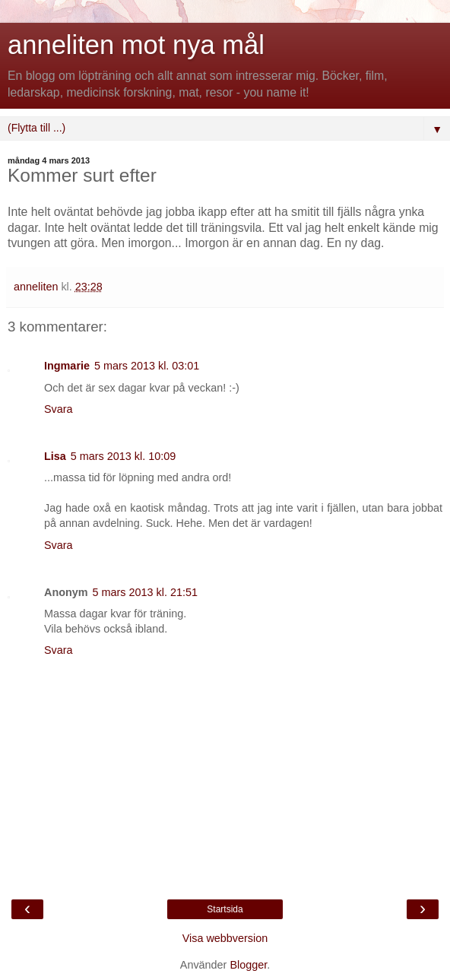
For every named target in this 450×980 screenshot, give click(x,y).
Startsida (225, 909)
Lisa (55, 456)
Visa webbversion (225, 938)
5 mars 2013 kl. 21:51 (145, 592)
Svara (59, 409)
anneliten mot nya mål (136, 45)
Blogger (248, 965)
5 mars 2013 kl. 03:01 (147, 366)
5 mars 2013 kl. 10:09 (123, 456)
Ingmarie (67, 366)
